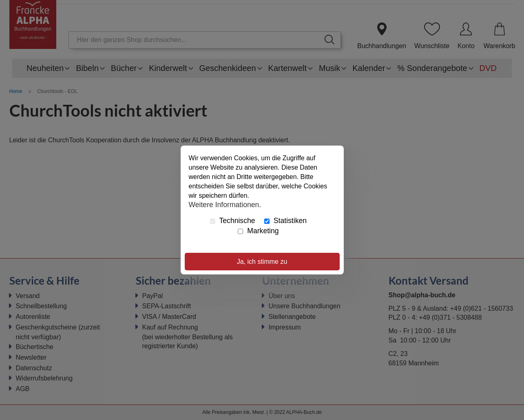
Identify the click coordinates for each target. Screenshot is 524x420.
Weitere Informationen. (225, 204)
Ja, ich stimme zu (262, 262)
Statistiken (285, 221)
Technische (233, 221)
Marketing (258, 231)
